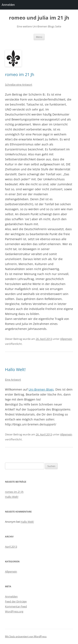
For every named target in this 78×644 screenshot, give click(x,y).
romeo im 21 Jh (20, 74)
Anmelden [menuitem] (8, 5)
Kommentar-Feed (16, 606)
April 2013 (11, 547)
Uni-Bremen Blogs (41, 389)
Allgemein (66, 339)
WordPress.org (14, 611)
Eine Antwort (13, 380)
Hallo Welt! (15, 369)
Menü (39, 37)
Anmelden (11, 596)
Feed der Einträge (16, 601)
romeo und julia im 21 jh (39, 18)
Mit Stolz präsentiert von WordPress (26, 636)
